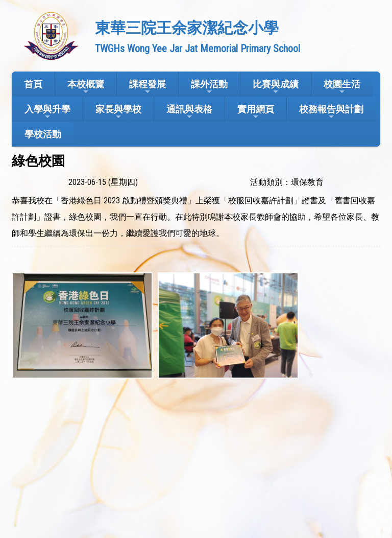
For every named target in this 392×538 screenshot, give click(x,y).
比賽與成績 (276, 87)
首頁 (33, 84)
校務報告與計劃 (331, 112)
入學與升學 (47, 112)
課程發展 (148, 87)
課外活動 (209, 87)
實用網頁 (256, 112)
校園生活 (342, 87)
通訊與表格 (189, 112)
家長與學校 (118, 112)
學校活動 (43, 134)
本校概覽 (86, 87)
